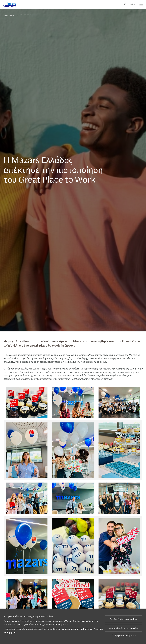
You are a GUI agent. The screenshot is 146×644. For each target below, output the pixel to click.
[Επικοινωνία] (125, 5)
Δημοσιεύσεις (9, 15)
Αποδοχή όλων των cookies (124, 619)
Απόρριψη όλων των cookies (124, 628)
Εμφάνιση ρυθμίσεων (124, 635)
